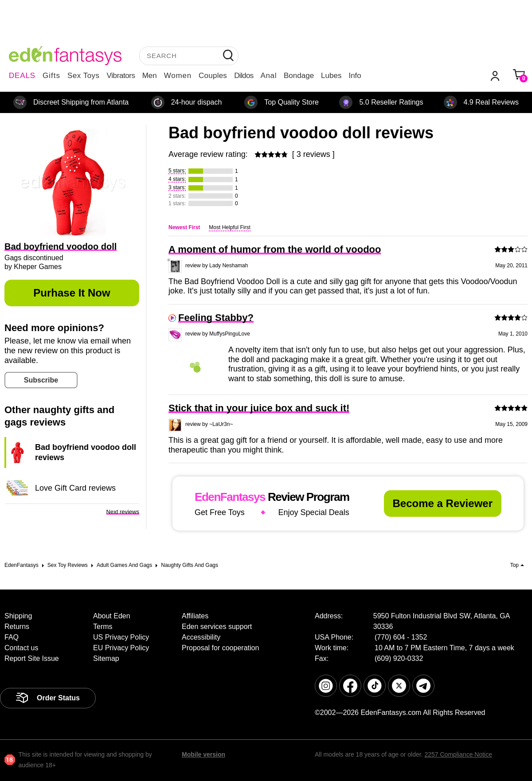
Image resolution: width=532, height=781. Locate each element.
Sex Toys (84, 76)
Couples (213, 76)
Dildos (244, 76)
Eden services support (217, 627)
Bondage (299, 76)
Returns (17, 627)
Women (178, 76)
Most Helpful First (229, 227)
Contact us (21, 648)
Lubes (331, 76)
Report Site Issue (32, 658)
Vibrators (121, 76)
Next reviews (123, 512)
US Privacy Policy (121, 637)
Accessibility (201, 637)
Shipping (18, 616)
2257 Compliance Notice (458, 754)
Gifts (51, 76)
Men (150, 76)
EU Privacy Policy (121, 648)
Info (355, 76)
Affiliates (195, 616)
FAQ (12, 637)
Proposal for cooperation (220, 648)
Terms (103, 627)
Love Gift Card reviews (75, 488)
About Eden (112, 616)
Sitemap (106, 658)
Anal (269, 76)
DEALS (22, 76)
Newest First (184, 227)
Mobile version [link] (203, 754)
